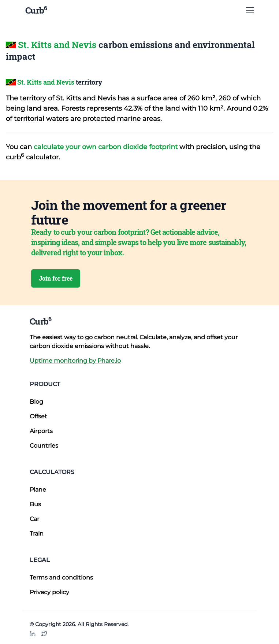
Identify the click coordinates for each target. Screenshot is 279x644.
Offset (38, 416)
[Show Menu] (250, 10)
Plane (38, 490)
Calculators (52, 472)
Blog (36, 402)
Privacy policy (49, 592)
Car (34, 519)
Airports (41, 431)
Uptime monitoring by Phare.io (75, 361)
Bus (35, 504)
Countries (44, 446)
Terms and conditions (61, 578)
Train (37, 534)
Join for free (56, 278)
